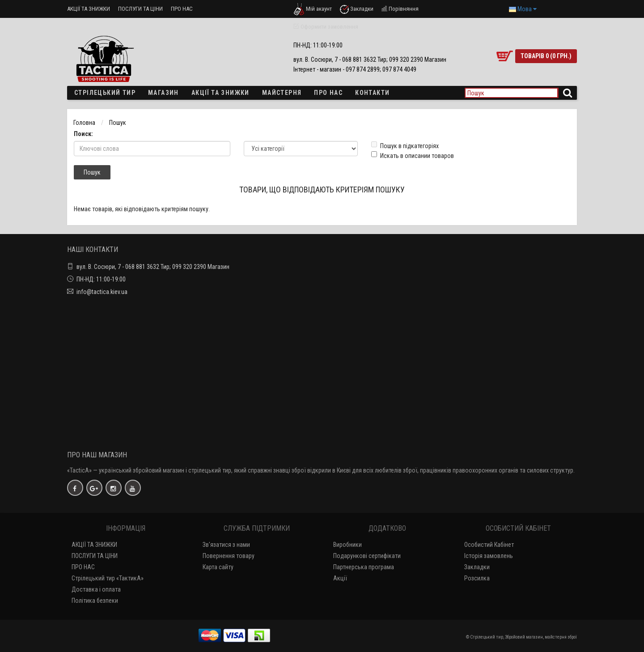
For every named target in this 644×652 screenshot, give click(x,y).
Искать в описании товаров (413, 155)
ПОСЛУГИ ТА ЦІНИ (140, 9)
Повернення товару (229, 556)
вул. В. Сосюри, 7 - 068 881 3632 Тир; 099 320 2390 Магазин (153, 267)
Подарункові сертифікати (367, 556)
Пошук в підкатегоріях (405, 145)
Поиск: (83, 134)
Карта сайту (218, 567)
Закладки (477, 567)
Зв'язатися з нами (226, 545)
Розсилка (477, 578)
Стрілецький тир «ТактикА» (108, 578)
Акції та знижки (220, 93)
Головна (84, 123)
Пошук (118, 123)
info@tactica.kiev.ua (102, 292)
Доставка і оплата (96, 589)
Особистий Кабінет (489, 545)
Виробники (347, 545)
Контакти (372, 93)
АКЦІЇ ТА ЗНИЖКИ (89, 9)
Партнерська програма (364, 567)
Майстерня (282, 93)
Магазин (163, 93)
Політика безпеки (95, 601)
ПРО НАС (182, 9)
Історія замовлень (489, 556)
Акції (340, 578)
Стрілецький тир (105, 93)
